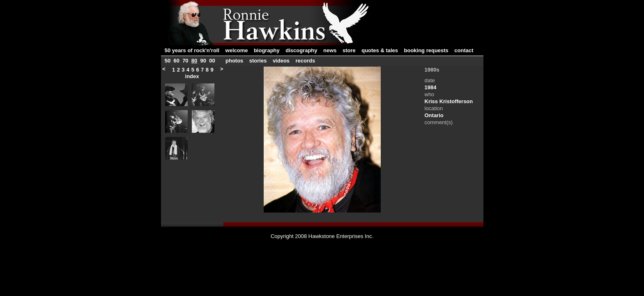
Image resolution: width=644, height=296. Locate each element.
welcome (237, 50)
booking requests (426, 50)
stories (258, 61)
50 (168, 61)
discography (301, 50)
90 (203, 61)
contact (464, 50)
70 (185, 61)
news (330, 50)
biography (267, 50)
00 (212, 61)
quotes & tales (380, 50)
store (349, 50)
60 (176, 61)
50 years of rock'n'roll (192, 50)
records (306, 61)
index (192, 76)
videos (281, 61)
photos (235, 61)
